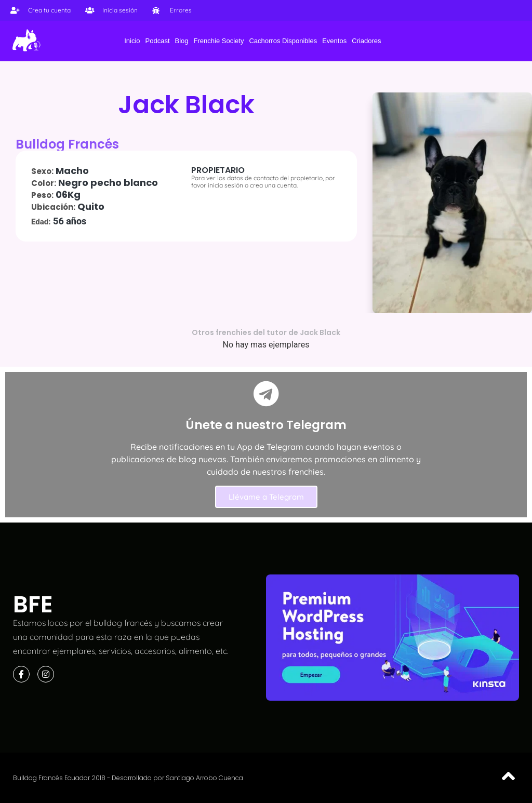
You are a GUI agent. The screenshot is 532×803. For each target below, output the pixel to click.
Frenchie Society (219, 41)
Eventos (334, 41)
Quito (91, 206)
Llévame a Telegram (266, 497)
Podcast (158, 41)
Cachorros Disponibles (283, 41)
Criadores (366, 41)
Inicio (132, 41)
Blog (182, 41)
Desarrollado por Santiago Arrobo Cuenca (177, 778)
